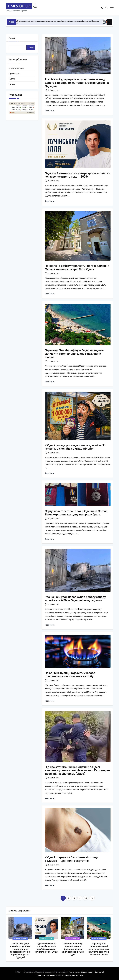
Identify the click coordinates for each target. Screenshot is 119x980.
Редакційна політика (74, 975)
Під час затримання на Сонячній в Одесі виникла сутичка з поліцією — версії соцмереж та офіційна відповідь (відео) (77, 770)
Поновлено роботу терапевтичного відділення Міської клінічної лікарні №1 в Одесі (77, 267)
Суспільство (14, 73)
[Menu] (112, 8)
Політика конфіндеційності (81, 972)
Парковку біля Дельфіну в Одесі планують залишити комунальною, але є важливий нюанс (74, 354)
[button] (92, 898)
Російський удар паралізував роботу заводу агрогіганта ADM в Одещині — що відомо (75, 599)
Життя (12, 79)
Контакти (99, 972)
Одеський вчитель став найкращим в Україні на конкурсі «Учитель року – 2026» (77, 175)
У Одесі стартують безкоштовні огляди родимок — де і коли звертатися (72, 859)
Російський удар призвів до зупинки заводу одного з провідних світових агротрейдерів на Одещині (61, 21)
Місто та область (16, 68)
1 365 (85, 898)
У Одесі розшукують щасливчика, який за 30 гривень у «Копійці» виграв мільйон (75, 447)
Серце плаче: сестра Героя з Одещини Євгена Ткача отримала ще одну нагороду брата (76, 513)
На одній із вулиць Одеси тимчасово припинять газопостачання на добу (70, 675)
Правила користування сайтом (50, 975)
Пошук (12, 38)
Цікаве (12, 84)
